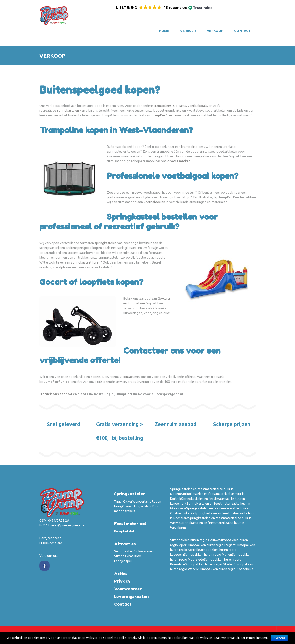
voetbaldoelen (154, 202)
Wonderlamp (142, 501)
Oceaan (128, 506)
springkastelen (68, 110)
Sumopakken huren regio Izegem (211, 545)
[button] (164, 8)
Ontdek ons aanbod (56, 394)
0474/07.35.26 (58, 520)
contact (128, 377)
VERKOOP (215, 31)
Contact (242, 31)
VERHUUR (188, 31)
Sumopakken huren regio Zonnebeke (226, 569)
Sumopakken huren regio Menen (208, 554)
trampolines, (163, 106)
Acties (121, 574)
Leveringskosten (131, 596)
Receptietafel (124, 531)
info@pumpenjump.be (68, 525)
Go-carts (180, 106)
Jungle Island (143, 506)
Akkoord (279, 638)
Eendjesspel (123, 561)
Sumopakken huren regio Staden (209, 564)
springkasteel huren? (86, 262)
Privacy (122, 581)
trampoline (189, 147)
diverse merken (179, 161)
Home (164, 31)
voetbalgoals (197, 106)
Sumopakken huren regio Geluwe (195, 540)
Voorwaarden (128, 589)
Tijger (118, 501)
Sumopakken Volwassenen (134, 551)
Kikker (128, 501)
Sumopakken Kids (127, 556)
